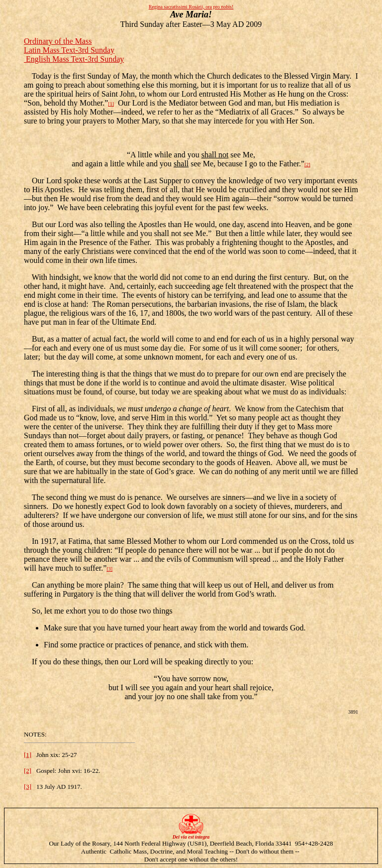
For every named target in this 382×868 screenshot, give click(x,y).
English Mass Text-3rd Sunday (74, 59)
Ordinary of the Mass (58, 41)
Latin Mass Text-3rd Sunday (69, 50)
